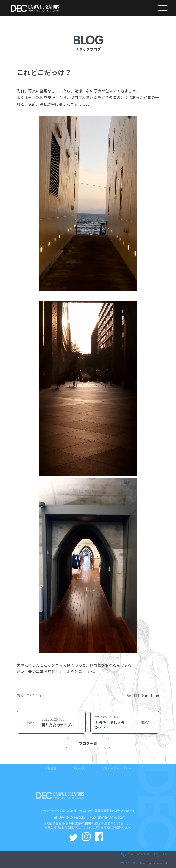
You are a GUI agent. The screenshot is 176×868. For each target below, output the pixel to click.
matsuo (152, 696)
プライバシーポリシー (116, 762)
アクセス (79, 762)
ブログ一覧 (88, 743)
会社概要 (51, 762)
